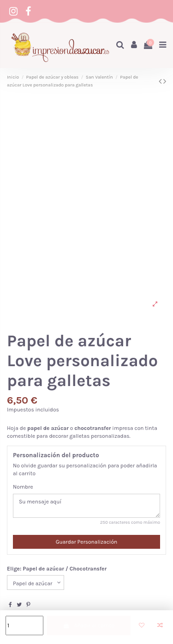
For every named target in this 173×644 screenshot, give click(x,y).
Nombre (23, 487)
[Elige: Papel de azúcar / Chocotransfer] (36, 583)
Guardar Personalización (87, 542)
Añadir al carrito (89, 626)
